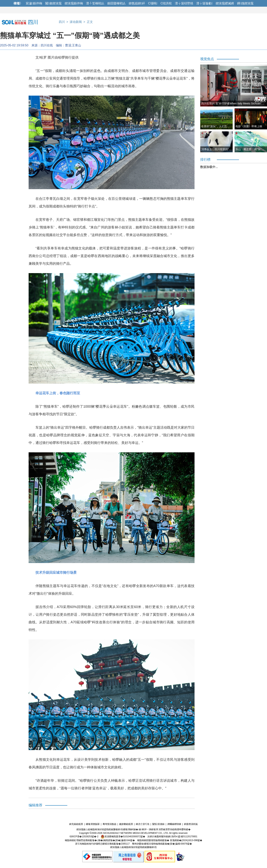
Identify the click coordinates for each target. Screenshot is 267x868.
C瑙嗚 (153, 3)
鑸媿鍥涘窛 (245, 3)
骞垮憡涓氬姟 (109, 824)
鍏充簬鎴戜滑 (76, 824)
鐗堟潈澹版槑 (93, 824)
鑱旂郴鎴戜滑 (126, 824)
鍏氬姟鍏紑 (137, 3)
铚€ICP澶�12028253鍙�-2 (84, 837)
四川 (62, 22)
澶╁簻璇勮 (204, 3)
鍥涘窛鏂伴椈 (74, 3)
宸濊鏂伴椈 (34, 3)
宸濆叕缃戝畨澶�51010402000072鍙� (123, 837)
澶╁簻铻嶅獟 (184, 3)
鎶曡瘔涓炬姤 (191, 824)
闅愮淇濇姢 (158, 824)
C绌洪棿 (166, 3)
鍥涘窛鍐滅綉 (225, 3)
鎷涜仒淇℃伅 (143, 824)
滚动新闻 (76, 22)
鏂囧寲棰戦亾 (117, 3)
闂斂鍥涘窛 (53, 3)
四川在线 (47, 45)
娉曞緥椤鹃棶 (174, 824)
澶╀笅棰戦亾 (95, 3)
